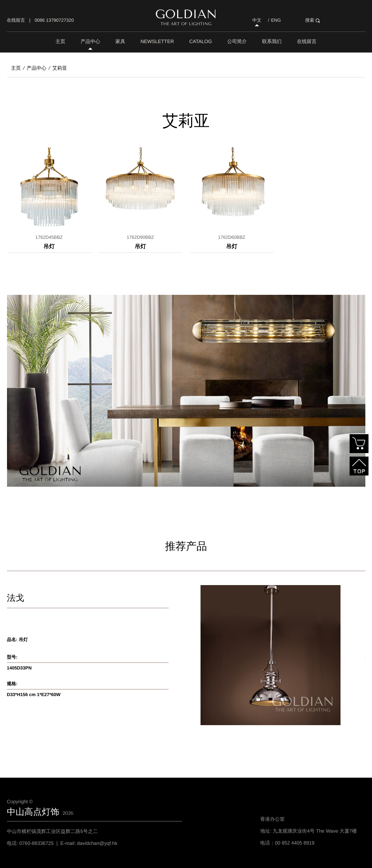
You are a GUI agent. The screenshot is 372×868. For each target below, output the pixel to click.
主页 (61, 41)
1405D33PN (19, 668)
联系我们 (272, 41)
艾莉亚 (60, 68)
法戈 (16, 598)
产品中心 (90, 41)
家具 (120, 41)
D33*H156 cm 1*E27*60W (34, 695)
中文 (257, 20)
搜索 (313, 20)
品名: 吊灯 (17, 640)
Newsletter (157, 41)
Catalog (201, 41)
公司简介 (237, 41)
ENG (276, 20)
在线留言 (16, 20)
